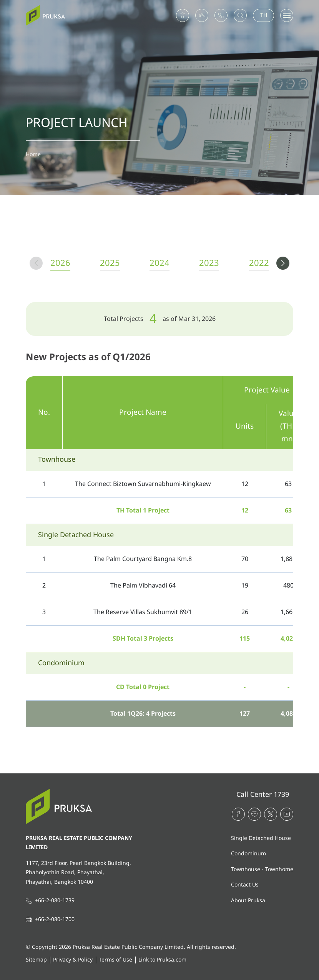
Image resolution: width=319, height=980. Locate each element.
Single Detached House (261, 838)
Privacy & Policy (73, 960)
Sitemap (36, 960)
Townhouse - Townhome (262, 869)
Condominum (248, 854)
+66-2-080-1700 (55, 919)
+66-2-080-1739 (55, 901)
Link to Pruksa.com (162, 960)
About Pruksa (248, 901)
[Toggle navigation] (287, 15)
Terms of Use (115, 960)
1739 (281, 795)
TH (264, 15)
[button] (283, 263)
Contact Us (245, 885)
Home (33, 154)
